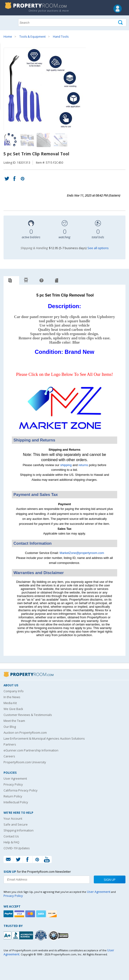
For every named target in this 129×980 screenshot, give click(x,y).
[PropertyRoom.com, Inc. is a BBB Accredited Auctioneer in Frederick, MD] (19, 935)
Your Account (13, 818)
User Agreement (15, 778)
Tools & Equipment (32, 37)
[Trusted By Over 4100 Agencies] (41, 935)
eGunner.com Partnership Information (31, 750)
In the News (12, 697)
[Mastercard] (31, 914)
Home (8, 37)
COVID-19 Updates (17, 848)
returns (83, 465)
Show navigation (8, 22)
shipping (66, 465)
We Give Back (13, 709)
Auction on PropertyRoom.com (25, 733)
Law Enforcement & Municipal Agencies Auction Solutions (44, 738)
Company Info (14, 691)
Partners (10, 744)
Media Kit (10, 703)
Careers (9, 756)
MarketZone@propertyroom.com (82, 553)
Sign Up (110, 880)
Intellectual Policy (16, 802)
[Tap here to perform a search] (121, 23)
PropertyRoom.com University (25, 762)
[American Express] (42, 914)
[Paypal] (9, 914)
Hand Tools (61, 37)
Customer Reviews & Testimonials (28, 715)
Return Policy (13, 796)
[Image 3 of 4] (44, 140)
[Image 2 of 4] (27, 140)
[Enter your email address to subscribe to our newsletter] (47, 880)
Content (5, 60)
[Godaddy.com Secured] (59, 935)
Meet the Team (14, 721)
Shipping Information (19, 830)
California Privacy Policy (21, 790)
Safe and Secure (16, 824)
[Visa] (20, 914)
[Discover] (52, 914)
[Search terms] (72, 22)
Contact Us (11, 836)
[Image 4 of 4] (60, 140)
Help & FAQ (11, 842)
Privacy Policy (13, 784)
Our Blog (10, 727)
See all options (98, 248)
